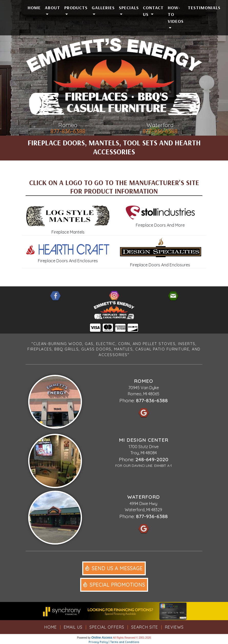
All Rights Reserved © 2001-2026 (132, 638)
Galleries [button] (103, 7)
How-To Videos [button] (176, 14)
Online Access (102, 638)
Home (34, 7)
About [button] (53, 7)
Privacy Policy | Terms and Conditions (114, 642)
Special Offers (107, 627)
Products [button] (76, 7)
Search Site (145, 627)
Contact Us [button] (153, 11)
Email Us (73, 627)
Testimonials (204, 7)
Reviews (174, 627)
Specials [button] (129, 7)
